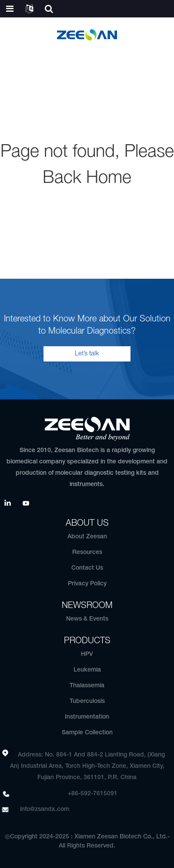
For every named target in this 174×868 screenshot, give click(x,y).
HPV (87, 654)
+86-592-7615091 (93, 794)
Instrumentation (87, 717)
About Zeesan (87, 537)
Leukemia (87, 670)
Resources (87, 552)
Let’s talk (87, 354)
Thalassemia (87, 686)
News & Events (87, 619)
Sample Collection (87, 733)
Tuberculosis (87, 701)
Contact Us (87, 568)
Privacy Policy (87, 584)
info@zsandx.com (45, 809)
